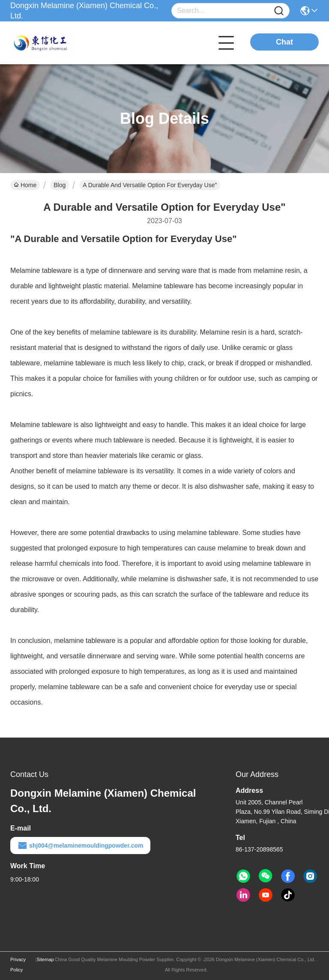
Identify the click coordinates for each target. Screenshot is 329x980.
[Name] (279, 11)
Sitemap (45, 959)
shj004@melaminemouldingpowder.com (80, 846)
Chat (284, 42)
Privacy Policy (18, 965)
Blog (60, 185)
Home (25, 185)
